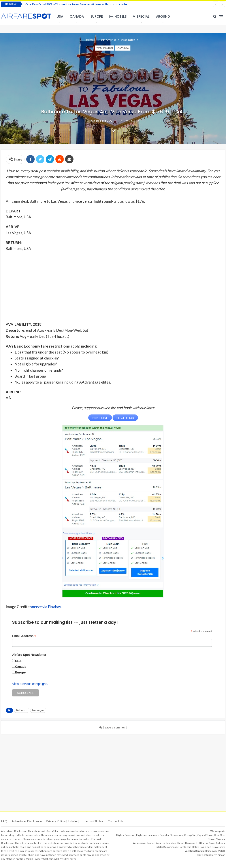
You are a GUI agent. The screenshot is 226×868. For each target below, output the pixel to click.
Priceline (130, 835)
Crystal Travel (205, 835)
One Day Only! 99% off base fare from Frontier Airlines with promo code (76, 4)
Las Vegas (123, 48)
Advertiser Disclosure (27, 821)
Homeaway (211, 851)
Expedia (164, 835)
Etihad (181, 843)
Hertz (214, 855)
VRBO (221, 851)
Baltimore (22, 710)
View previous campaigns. (30, 684)
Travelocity (218, 847)
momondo (153, 835)
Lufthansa (202, 843)
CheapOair (190, 835)
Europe (97, 16)
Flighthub (142, 835)
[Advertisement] (113, 286)
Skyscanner (176, 835)
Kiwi (217, 835)
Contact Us (116, 821)
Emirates (171, 843)
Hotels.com (185, 847)
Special (141, 16)
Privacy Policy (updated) (63, 821)
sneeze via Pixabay (46, 607)
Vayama (221, 839)
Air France (149, 843)
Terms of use (94, 821)
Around (163, 16)
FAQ (4, 821)
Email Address (24, 636)
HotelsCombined (202, 847)
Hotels (118, 16)
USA (60, 16)
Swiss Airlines (217, 843)
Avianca (161, 843)
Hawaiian (190, 843)
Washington (105, 48)
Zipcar (221, 855)
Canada (77, 16)
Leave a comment (113, 727)
